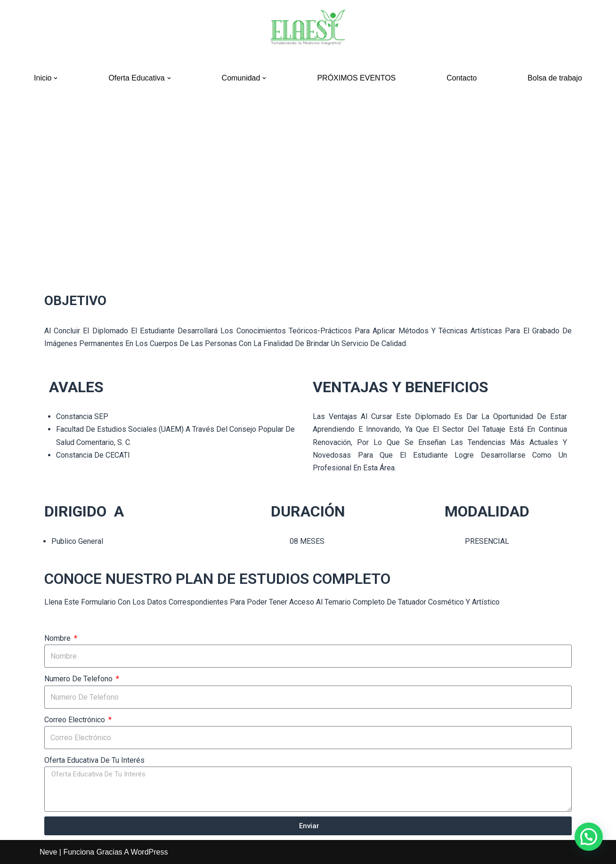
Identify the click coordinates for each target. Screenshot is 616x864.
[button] (56, 78)
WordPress (150, 852)
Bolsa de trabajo (555, 78)
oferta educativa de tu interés (94, 760)
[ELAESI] (308, 29)
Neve (48, 852)
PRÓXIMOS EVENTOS (356, 78)
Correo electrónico (76, 720)
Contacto (462, 78)
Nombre (58, 638)
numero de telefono (79, 679)
